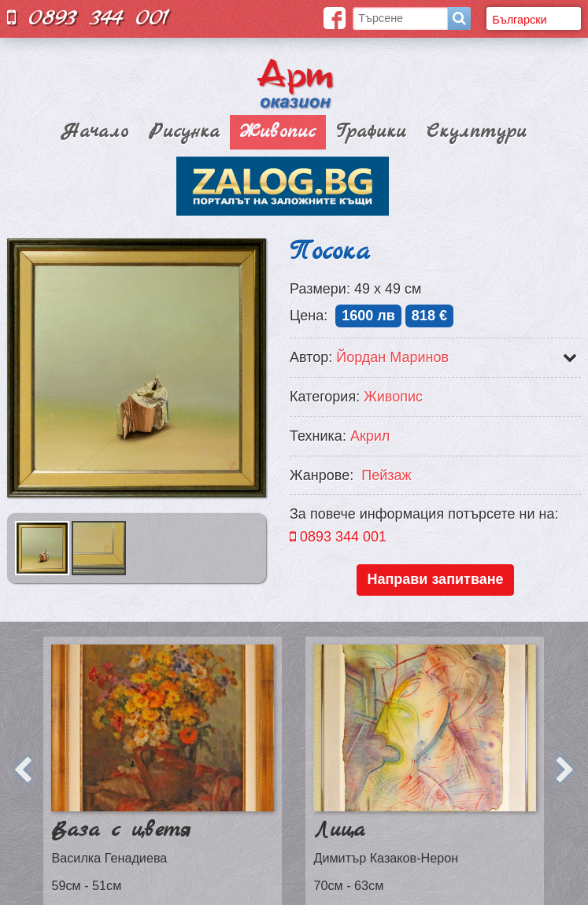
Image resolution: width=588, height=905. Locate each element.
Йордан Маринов (392, 357)
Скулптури (477, 132)
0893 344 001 (88, 18)
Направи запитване (435, 579)
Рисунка (184, 132)
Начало (95, 132)
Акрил (370, 436)
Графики (371, 132)
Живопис (278, 132)
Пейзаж (386, 475)
